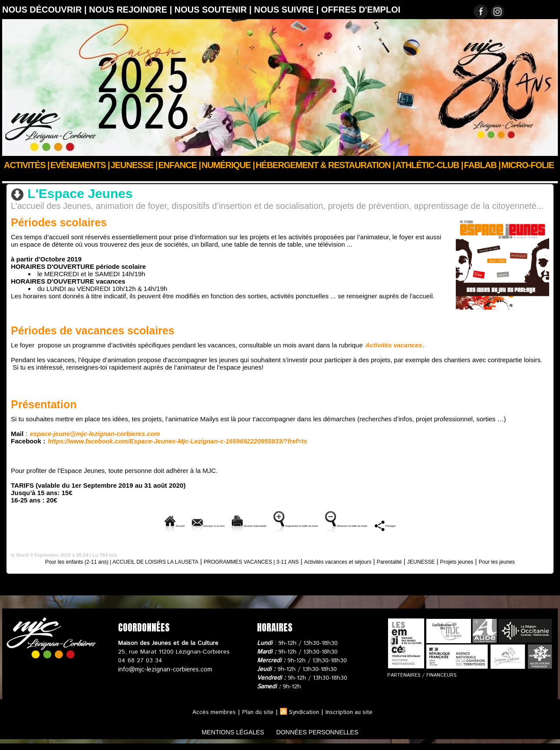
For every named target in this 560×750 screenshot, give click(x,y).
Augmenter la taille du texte (305, 524)
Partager (469, 524)
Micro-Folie (528, 165)
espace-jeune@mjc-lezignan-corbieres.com (92, 433)
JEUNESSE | (134, 165)
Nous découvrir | (46, 10)
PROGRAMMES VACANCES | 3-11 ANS (270, 560)
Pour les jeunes (280, 568)
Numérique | (228, 165)
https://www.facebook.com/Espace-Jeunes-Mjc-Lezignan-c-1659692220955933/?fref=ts (172, 440)
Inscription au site (352, 719)
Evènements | (80, 165)
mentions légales (225, 738)
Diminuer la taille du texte (401, 524)
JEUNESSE (74, 177)
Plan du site (255, 719)
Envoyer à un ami (145, 524)
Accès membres (210, 719)
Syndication (304, 719)
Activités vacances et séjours (376, 560)
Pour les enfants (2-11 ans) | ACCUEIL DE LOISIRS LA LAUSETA (111, 560)
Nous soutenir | (214, 10)
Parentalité (439, 560)
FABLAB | (482, 165)
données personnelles (325, 738)
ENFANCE (42, 177)
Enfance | (180, 165)
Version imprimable (218, 524)
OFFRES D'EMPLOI (361, 10)
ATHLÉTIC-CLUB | (429, 165)
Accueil (12, 177)
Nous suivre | (288, 10)
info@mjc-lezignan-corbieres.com (164, 676)
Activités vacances (393, 344)
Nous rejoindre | (132, 10)
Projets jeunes (520, 560)
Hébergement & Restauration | (325, 165)
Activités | (27, 165)
